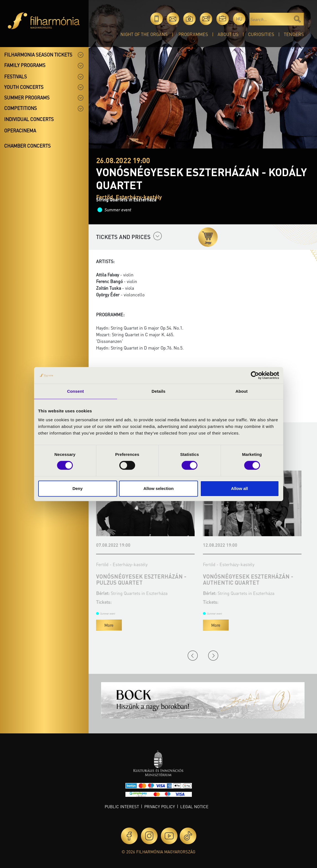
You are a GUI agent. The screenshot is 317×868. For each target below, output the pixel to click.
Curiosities (261, 34)
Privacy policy (160, 807)
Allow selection (158, 488)
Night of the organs (144, 34)
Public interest (122, 807)
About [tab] (242, 391)
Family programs (25, 65)
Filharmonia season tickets (38, 55)
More (109, 625)
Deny (78, 488)
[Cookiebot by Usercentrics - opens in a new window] (255, 375)
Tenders (294, 34)
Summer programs (27, 97)
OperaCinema (20, 130)
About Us (228, 34)
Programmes (193, 34)
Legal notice (194, 807)
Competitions (20, 108)
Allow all (240, 488)
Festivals (16, 76)
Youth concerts (24, 87)
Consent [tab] (75, 391)
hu (239, 19)
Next (213, 656)
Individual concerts (29, 119)
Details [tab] (159, 391)
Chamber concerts (27, 146)
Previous (193, 656)
